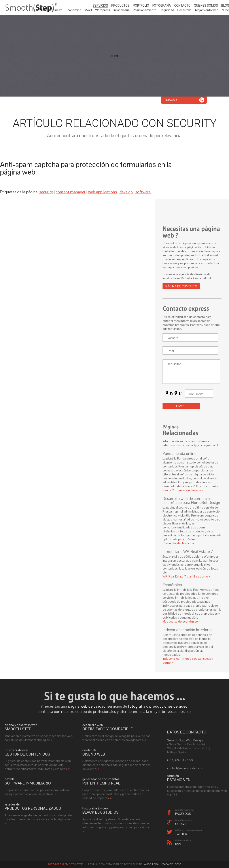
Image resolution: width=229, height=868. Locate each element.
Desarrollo (184, 10)
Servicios (100, 6)
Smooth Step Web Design (185, 740)
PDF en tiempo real (101, 783)
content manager (71, 192)
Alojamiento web (207, 10)
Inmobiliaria (122, 10)
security (46, 192)
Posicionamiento (145, 10)
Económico (74, 10)
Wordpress (103, 10)
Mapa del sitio (172, 864)
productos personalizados (33, 808)
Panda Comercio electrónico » (183, 490)
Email (171, 351)
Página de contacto (181, 286)
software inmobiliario (28, 783)
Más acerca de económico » (181, 621)
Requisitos (174, 364)
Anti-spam (196, 394)
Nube (225, 10)
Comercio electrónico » (178, 543)
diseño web (94, 754)
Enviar (181, 406)
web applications (102, 192)
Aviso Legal (152, 864)
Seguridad (167, 10)
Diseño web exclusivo (48, 10)
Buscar (171, 100)
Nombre (173, 338)
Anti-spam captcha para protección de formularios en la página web (86, 168)
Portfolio (141, 6)
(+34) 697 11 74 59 (180, 760)
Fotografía (162, 6)
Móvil (88, 10)
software (143, 192)
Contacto (182, 6)
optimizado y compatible (108, 729)
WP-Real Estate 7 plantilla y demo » (186, 576)
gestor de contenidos (27, 754)
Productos (120, 6)
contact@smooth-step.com (186, 768)
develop (126, 192)
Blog (225, 6)
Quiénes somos (206, 6)
